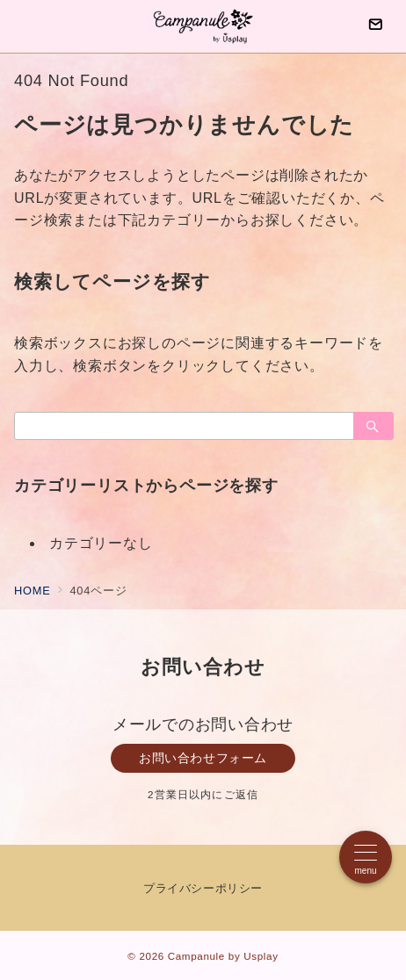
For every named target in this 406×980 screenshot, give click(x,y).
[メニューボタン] (366, 857)
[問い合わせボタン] (375, 26)
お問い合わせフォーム (203, 758)
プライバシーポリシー (203, 888)
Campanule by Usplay (223, 956)
